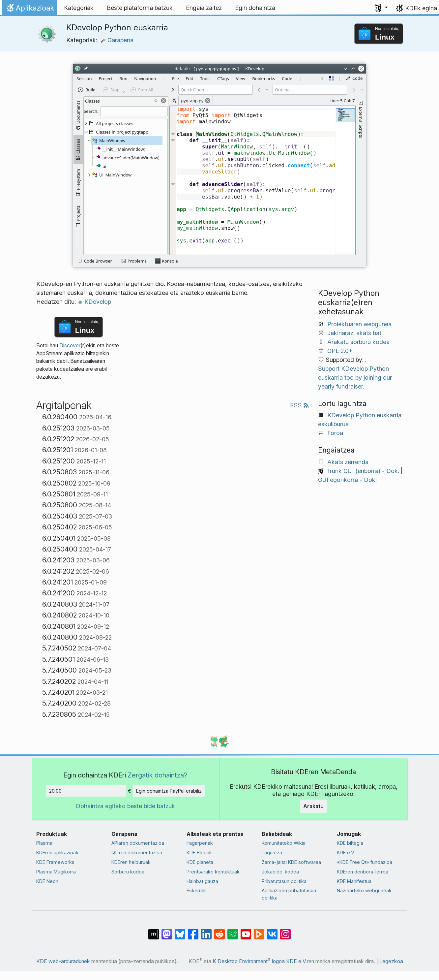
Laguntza (272, 853)
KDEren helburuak (131, 862)
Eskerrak (196, 890)
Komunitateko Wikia (284, 843)
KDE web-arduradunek (63, 961)
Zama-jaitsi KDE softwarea (291, 862)
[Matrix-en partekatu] (154, 931)
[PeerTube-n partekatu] (259, 931)
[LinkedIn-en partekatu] (206, 931)
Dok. (393, 471)
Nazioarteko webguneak (364, 890)
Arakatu (313, 806)
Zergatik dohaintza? (158, 775)
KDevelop (94, 302)
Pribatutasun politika (284, 881)
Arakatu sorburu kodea (358, 342)
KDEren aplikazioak (57, 853)
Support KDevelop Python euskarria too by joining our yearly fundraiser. (355, 378)
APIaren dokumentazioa (138, 843)
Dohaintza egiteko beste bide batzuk (125, 806)
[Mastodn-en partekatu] (167, 931)
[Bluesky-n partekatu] (180, 931)
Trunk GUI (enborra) (353, 471)
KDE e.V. (346, 853)
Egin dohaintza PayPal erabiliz (169, 791)
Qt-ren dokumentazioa (137, 853)
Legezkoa (391, 961)
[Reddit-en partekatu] (219, 931)
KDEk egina (421, 8)
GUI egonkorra (338, 480)
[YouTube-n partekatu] (246, 931)
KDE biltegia (350, 843)
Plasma (44, 843)
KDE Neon (47, 881)
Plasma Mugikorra (56, 872)
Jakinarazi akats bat (354, 333)
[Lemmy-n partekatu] (233, 931)
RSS (300, 405)
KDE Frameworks (55, 862)
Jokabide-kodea (280, 872)
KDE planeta (200, 862)
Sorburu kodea (128, 872)
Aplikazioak (29, 10)
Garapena (117, 40)
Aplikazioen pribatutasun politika (289, 894)
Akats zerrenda (348, 462)
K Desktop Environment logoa (249, 961)
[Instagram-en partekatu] (285, 931)
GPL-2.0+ (340, 351)
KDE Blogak (199, 853)
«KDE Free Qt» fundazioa (365, 862)
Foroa (335, 433)
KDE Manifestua (354, 881)
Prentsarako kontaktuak (213, 872)
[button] (381, 8)
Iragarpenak (200, 843)
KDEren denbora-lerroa (363, 872)
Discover (70, 346)
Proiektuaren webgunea (359, 324)
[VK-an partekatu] (272, 931)
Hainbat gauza (202, 881)
